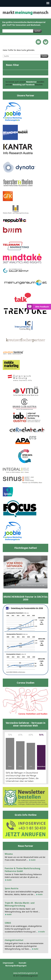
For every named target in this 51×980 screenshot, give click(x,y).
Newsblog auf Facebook (24, 85)
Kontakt (22, 963)
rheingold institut (14, 940)
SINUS (8, 923)
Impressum (8, 963)
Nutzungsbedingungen (16, 966)
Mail (38, 42)
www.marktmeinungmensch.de (25, 973)
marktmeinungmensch (25, 13)
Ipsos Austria (12, 888)
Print (46, 42)
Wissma (9, 854)
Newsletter (31, 82)
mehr (33, 860)
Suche (44, 56)
